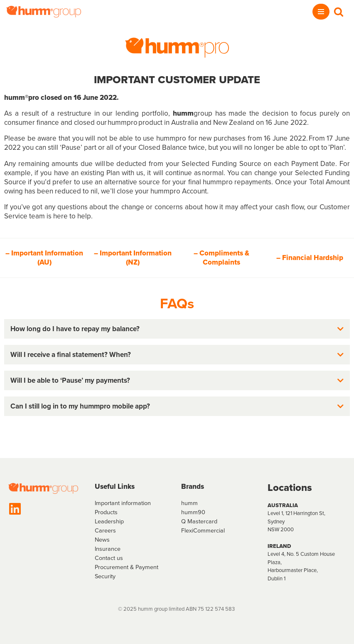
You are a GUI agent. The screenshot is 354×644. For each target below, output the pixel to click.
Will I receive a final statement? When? (71, 355)
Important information (123, 503)
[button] (177, 329)
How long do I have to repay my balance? (75, 329)
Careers (105, 530)
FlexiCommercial (203, 530)
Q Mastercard (199, 521)
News (102, 540)
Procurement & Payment (127, 567)
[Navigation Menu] (321, 12)
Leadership (109, 521)
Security (105, 576)
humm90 (193, 512)
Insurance (108, 549)
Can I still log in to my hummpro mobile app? (80, 406)
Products (106, 512)
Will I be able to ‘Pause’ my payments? (70, 380)
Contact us (109, 558)
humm (189, 503)
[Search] (339, 12)
